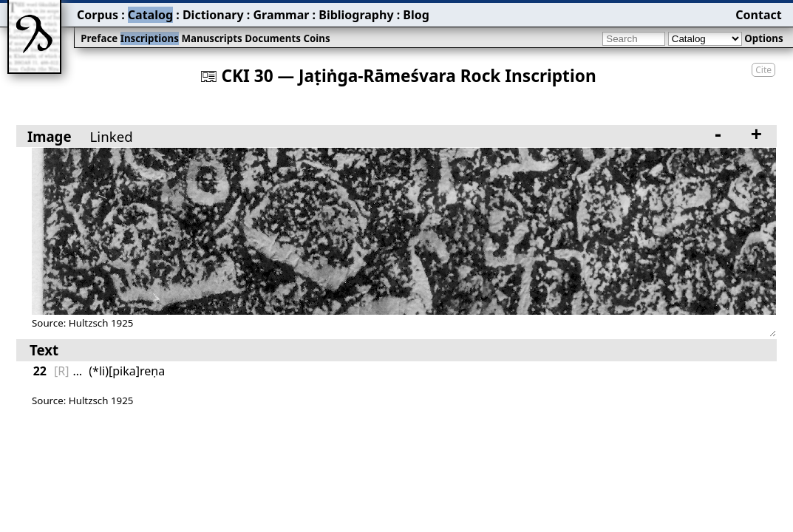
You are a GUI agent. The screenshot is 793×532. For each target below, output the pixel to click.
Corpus (98, 15)
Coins (316, 38)
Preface (99, 38)
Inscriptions (150, 38)
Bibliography (356, 15)
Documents (273, 38)
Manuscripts (211, 38)
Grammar (281, 15)
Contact (758, 15)
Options (763, 38)
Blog (416, 15)
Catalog (150, 15)
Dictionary (213, 15)
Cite (763, 70)
